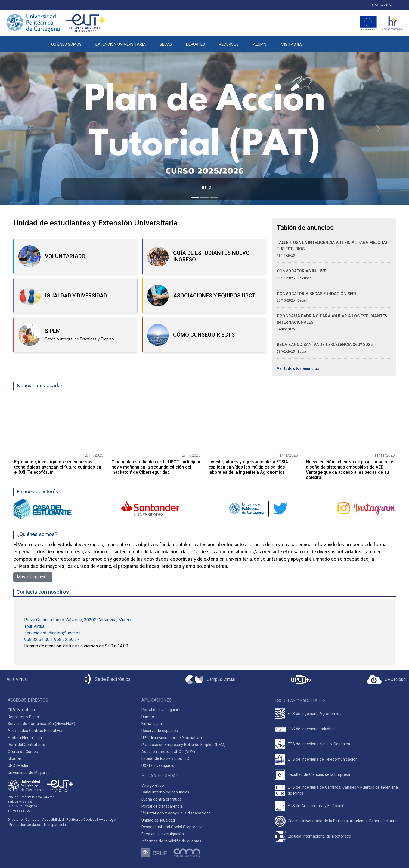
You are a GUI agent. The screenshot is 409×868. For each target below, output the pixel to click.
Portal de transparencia (162, 806)
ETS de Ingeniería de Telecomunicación (323, 759)
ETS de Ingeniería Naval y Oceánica (319, 744)
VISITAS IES (292, 44)
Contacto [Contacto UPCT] (32, 819)
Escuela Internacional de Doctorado (319, 836)
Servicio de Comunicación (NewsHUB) (41, 724)
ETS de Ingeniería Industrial (312, 729)
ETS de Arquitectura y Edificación (317, 806)
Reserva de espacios (160, 731)
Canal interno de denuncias (165, 792)
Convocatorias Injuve (301, 271)
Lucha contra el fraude (162, 799)
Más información (33, 577)
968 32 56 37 (67, 639)
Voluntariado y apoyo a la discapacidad (176, 813)
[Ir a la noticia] (59, 424)
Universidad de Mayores (29, 773)
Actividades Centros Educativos (35, 731)
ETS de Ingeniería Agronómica (315, 714)
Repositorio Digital (24, 717)
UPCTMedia (18, 766)
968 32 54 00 (37, 639)
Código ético (153, 785)
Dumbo (148, 717)
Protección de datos (25, 825)
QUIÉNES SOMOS (66, 44)
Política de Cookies (81, 819)
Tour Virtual (35, 626)
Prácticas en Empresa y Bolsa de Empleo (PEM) (183, 745)
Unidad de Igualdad (158, 820)
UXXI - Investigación (159, 766)
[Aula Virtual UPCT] (16, 680)
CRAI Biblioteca (21, 710)
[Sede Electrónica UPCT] (107, 679)
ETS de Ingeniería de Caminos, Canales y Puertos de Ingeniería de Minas (343, 790)
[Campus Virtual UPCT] (210, 680)
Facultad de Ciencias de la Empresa (319, 775)
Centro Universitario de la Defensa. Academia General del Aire (342, 821)
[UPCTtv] (301, 679)
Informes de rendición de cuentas (171, 841)
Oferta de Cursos (23, 752)
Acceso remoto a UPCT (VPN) (168, 752)
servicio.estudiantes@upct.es (52, 633)
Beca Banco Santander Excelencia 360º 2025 (325, 345)
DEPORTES (196, 44)
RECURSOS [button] (229, 44)
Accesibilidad (53, 819)
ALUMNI (260, 44)
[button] (316, 41)
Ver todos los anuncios (298, 369)
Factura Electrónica (25, 738)
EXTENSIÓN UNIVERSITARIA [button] (121, 44)
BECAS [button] (166, 44)
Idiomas (15, 759)
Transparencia (55, 825)
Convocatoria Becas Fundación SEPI (316, 294)
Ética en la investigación (163, 834)
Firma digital (152, 724)
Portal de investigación (162, 710)
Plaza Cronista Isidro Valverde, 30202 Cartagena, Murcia (78, 620)
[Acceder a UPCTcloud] (386, 680)
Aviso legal (107, 819)
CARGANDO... (384, 5)
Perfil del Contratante (26, 745)
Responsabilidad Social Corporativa (173, 827)
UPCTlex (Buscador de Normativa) (172, 738)
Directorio (15, 819)
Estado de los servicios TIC (165, 759)
